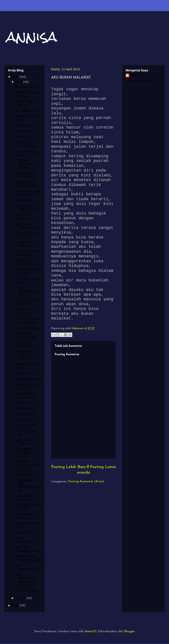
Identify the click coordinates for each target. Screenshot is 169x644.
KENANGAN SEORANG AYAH (24, 453)
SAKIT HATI (23, 201)
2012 (16, 606)
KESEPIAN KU (25, 403)
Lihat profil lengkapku (140, 81)
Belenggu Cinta (25, 126)
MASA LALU (23, 420)
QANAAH (22, 533)
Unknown (136, 75)
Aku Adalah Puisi (26, 111)
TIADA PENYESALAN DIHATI (27, 292)
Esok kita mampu (27, 591)
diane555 (91, 631)
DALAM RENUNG (27, 328)
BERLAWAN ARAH (28, 379)
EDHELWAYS (24, 374)
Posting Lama (103, 467)
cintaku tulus (23, 131)
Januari (21, 598)
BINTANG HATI (25, 415)
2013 (16, 77)
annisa (32, 36)
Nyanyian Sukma (26, 87)
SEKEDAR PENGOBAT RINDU (25, 164)
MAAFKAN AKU (26, 426)
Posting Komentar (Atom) (86, 481)
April (19, 82)
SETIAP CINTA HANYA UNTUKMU (25, 355)
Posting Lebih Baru (68, 467)
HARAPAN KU (25, 409)
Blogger (129, 631)
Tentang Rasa (24, 137)
